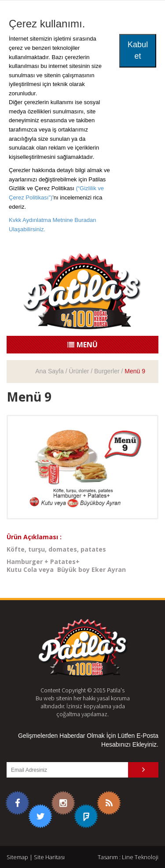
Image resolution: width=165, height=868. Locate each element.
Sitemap (17, 857)
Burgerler (107, 371)
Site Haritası (49, 857)
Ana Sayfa (49, 371)
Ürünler (79, 371)
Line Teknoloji (140, 857)
